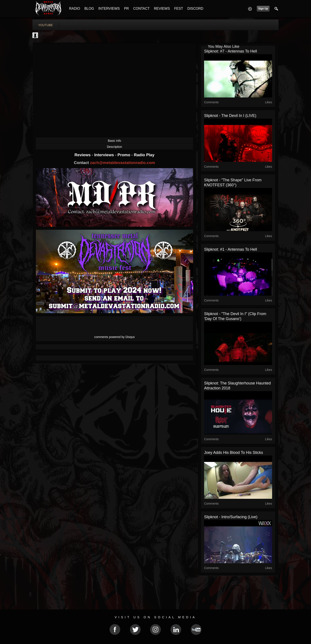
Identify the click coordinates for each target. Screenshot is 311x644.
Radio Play (144, 155)
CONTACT (141, 9)
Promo (124, 155)
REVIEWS (162, 9)
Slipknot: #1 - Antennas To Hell (231, 249)
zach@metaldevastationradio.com (123, 163)
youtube (46, 25)
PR (126, 9)
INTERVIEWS (109, 9)
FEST (179, 9)
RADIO (75, 9)
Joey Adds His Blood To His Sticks (234, 453)
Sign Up (263, 9)
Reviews (83, 155)
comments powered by (114, 337)
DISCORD (195, 9)
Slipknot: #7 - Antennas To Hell (231, 51)
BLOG (89, 9)
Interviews (105, 155)
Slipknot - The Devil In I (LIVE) (230, 116)
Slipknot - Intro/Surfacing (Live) (231, 517)
